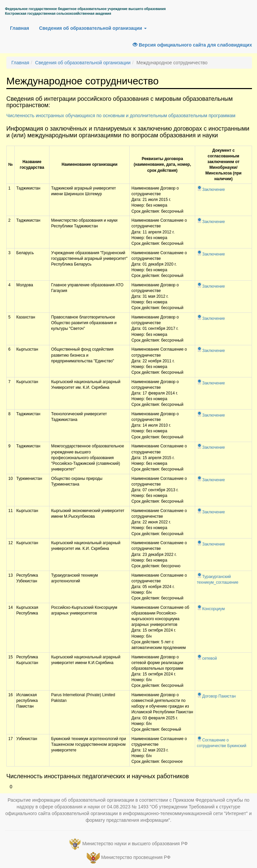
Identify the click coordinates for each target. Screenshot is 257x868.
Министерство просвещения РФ (136, 857)
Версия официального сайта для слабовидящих (192, 45)
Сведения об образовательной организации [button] (93, 28)
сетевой (207, 658)
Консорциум (211, 609)
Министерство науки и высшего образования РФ (135, 844)
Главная (20, 28)
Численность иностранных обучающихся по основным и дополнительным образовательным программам (121, 116)
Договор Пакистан (216, 696)
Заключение (211, 190)
